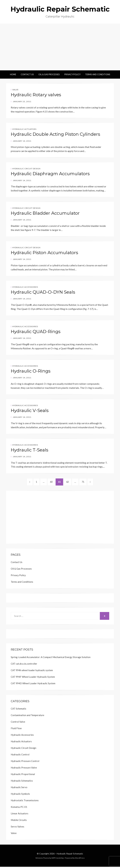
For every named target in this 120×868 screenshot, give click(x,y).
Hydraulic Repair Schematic (60, 9)
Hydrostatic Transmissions (25, 802)
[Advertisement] (60, 47)
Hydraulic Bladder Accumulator (45, 213)
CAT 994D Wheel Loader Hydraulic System (33, 685)
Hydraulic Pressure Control (25, 762)
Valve (15, 90)
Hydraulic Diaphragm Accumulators (50, 174)
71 (89, 482)
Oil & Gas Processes (49, 74)
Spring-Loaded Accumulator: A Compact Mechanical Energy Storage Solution (51, 658)
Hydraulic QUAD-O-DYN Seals (43, 292)
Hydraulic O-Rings (31, 371)
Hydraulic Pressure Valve (24, 769)
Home (13, 74)
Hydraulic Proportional (23, 775)
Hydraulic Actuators (24, 129)
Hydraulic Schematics (22, 782)
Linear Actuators (20, 815)
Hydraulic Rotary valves (36, 95)
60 (51, 482)
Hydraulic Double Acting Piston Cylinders (55, 134)
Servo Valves (17, 828)
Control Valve (18, 723)
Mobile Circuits (19, 821)
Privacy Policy (72, 74)
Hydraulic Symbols (20, 795)
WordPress (80, 859)
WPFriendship (58, 859)
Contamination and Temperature (27, 716)
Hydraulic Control (20, 756)
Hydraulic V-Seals (30, 410)
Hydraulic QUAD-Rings (36, 332)
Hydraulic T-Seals (30, 450)
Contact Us (27, 74)
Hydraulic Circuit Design (26, 169)
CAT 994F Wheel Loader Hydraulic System (33, 678)
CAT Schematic (19, 710)
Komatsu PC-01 (19, 808)
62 (71, 482)
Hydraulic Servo (19, 788)
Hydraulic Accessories (25, 287)
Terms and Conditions (98, 74)
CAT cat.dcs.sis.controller (24, 665)
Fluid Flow (16, 729)
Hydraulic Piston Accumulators (44, 253)
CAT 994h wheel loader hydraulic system (32, 671)
